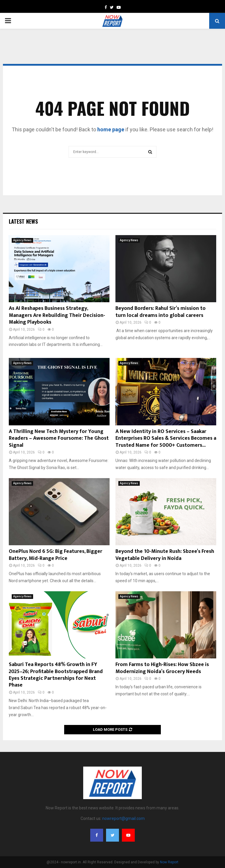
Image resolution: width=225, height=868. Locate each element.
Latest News (23, 221)
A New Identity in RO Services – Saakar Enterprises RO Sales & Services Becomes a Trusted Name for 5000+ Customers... (166, 438)
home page (111, 129)
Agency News (22, 240)
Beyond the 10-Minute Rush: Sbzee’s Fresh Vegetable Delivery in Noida (165, 555)
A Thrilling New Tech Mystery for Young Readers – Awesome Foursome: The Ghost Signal (59, 438)
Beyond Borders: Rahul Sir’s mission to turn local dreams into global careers (161, 312)
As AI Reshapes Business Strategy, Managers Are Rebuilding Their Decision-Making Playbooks (57, 315)
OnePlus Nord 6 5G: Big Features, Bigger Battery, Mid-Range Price (56, 555)
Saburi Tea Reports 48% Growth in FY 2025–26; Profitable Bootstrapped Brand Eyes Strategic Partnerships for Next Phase (56, 675)
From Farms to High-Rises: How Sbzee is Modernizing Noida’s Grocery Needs (162, 668)
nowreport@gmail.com (123, 818)
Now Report (169, 862)
